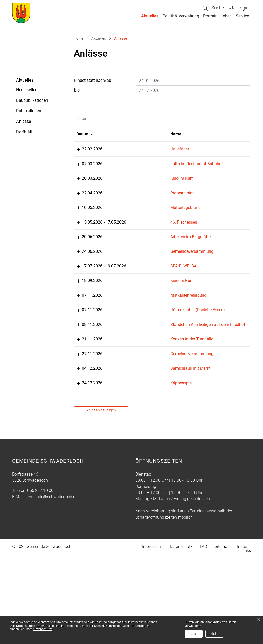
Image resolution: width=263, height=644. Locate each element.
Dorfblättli (25, 187)
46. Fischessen (138, 284)
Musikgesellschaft (215, 334)
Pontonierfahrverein (216, 254)
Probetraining (137, 254)
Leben (226, 16)
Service (242, 16)
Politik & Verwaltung (181, 16)
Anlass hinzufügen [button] (101, 496)
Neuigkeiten (27, 145)
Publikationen (29, 166)
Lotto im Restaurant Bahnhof (151, 219)
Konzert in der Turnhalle (146, 419)
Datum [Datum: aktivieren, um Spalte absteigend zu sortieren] (82, 189)
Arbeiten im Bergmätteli (146, 298)
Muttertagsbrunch (141, 269)
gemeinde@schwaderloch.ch (51, 583)
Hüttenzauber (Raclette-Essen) (152, 384)
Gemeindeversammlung (146, 319)
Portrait (210, 16)
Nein (214, 634)
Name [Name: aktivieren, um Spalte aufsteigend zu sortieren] (130, 189)
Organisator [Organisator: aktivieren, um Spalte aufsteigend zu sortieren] (209, 189)
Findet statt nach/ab (93, 136)
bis (77, 145)
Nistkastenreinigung (143, 363)
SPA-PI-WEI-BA (138, 334)
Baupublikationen (32, 156)
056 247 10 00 (40, 577)
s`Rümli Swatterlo (214, 204)
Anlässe (30, 178)
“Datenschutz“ (42, 629)
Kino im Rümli (137, 240)
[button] (213, 8)
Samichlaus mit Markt (145, 448)
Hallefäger (134, 204)
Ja (194, 634)
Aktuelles (150, 16)
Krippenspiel (136, 463)
